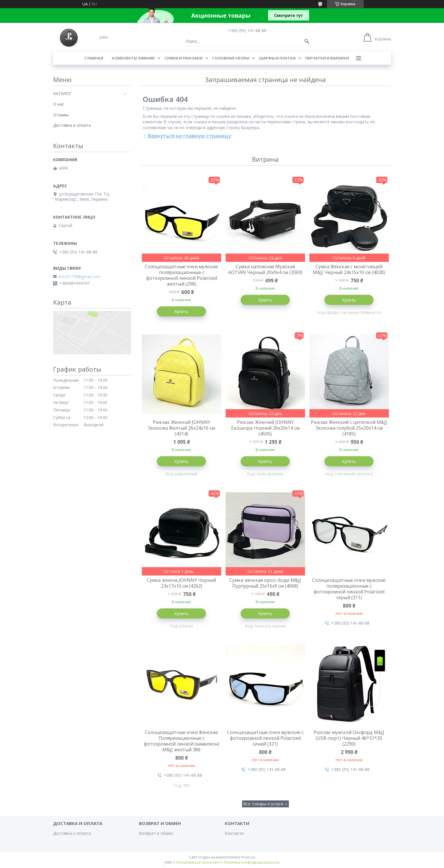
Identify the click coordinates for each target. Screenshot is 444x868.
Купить (181, 311)
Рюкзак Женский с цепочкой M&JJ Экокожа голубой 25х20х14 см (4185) (349, 428)
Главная (94, 58)
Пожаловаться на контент (198, 862)
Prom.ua (248, 857)
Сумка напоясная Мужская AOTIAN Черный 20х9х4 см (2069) (265, 269)
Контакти (234, 833)
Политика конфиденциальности (252, 862)
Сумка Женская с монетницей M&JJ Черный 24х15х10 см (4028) (349, 269)
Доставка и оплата (72, 125)
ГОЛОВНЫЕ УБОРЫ (231, 58)
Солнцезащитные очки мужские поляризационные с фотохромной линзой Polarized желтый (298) (181, 275)
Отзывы (61, 115)
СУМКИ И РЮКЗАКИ (183, 58)
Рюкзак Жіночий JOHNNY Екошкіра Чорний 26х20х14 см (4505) (265, 428)
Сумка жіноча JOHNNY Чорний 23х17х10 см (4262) (181, 583)
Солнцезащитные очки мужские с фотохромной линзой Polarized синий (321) (265, 738)
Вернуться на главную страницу (189, 136)
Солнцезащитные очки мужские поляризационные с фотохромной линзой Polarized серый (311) (349, 589)
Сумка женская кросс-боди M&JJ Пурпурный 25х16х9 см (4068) (265, 583)
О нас (59, 104)
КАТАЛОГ (62, 93)
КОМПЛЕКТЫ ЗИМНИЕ (133, 58)
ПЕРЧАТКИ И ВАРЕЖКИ (327, 58)
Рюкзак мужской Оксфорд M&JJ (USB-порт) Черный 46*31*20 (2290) (349, 738)
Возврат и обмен (156, 833)
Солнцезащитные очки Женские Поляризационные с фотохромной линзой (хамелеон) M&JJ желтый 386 (182, 741)
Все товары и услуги (263, 804)
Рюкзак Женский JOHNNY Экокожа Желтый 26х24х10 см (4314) (181, 428)
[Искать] (307, 41)
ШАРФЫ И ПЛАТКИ (277, 58)
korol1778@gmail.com (80, 277)
